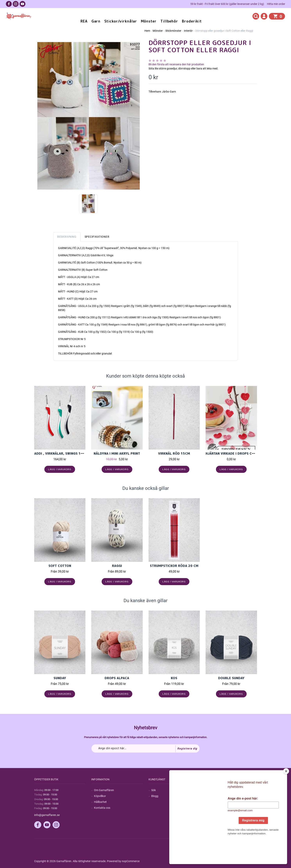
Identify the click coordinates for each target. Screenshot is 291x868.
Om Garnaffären (104, 790)
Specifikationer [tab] (97, 237)
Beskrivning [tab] (67, 237)
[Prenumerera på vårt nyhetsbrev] (145, 748)
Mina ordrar (215, 796)
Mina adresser (217, 802)
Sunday (60, 678)
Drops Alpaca (117, 678)
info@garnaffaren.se (47, 815)
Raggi (117, 566)
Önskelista (215, 814)
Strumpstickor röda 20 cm (174, 566)
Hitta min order (276, 4)
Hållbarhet (100, 802)
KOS (174, 678)
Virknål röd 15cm (174, 453)
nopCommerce (131, 861)
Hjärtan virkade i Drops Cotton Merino (241, 453)
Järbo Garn (169, 92)
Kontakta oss (102, 808)
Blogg (155, 796)
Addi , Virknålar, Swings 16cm (61, 453)
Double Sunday (231, 678)
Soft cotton (60, 566)
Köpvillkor (100, 796)
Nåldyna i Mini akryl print (117, 453)
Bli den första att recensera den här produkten (176, 64)
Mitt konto (215, 790)
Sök (154, 790)
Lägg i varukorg (60, 469)
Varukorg (214, 808)
